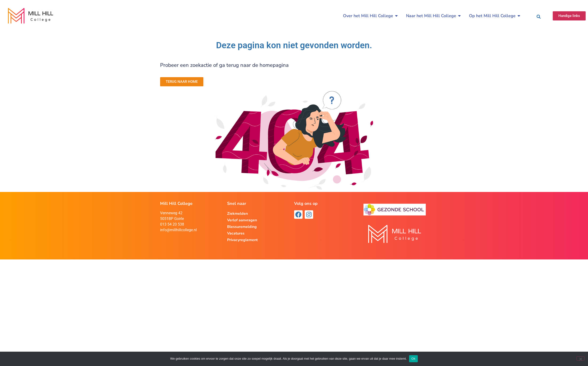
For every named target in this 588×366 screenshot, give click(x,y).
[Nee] (580, 358)
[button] (539, 17)
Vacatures (236, 233)
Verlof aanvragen (242, 220)
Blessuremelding (242, 227)
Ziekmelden (237, 214)
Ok (413, 359)
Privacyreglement (242, 240)
